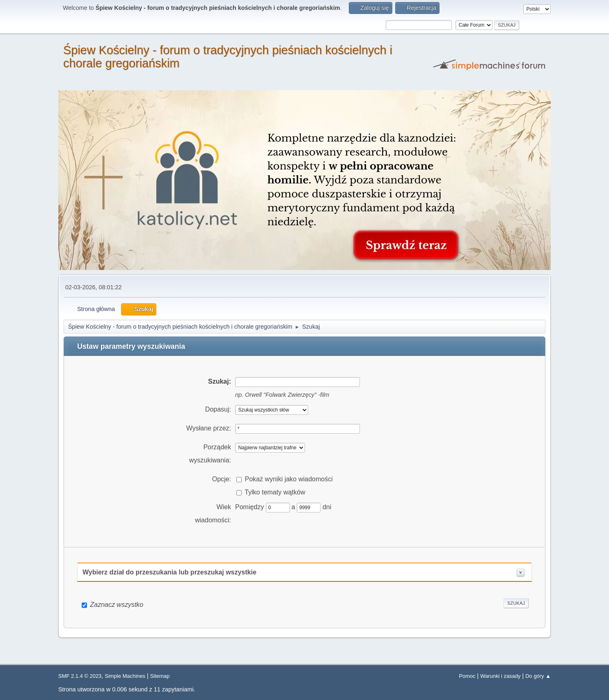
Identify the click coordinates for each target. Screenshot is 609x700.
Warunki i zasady (500, 676)
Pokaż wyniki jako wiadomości (288, 479)
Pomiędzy (251, 507)
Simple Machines (125, 676)
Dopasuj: (218, 409)
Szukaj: (220, 381)
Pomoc (467, 676)
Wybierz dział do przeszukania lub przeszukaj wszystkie (169, 572)
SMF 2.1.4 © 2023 (80, 676)
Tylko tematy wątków (275, 492)
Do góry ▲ (538, 676)
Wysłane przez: (209, 428)
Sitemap (160, 676)
